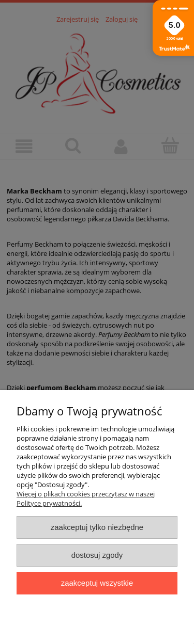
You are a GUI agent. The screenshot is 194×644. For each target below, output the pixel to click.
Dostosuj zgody (97, 555)
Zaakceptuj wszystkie (97, 583)
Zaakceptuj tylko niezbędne (97, 527)
